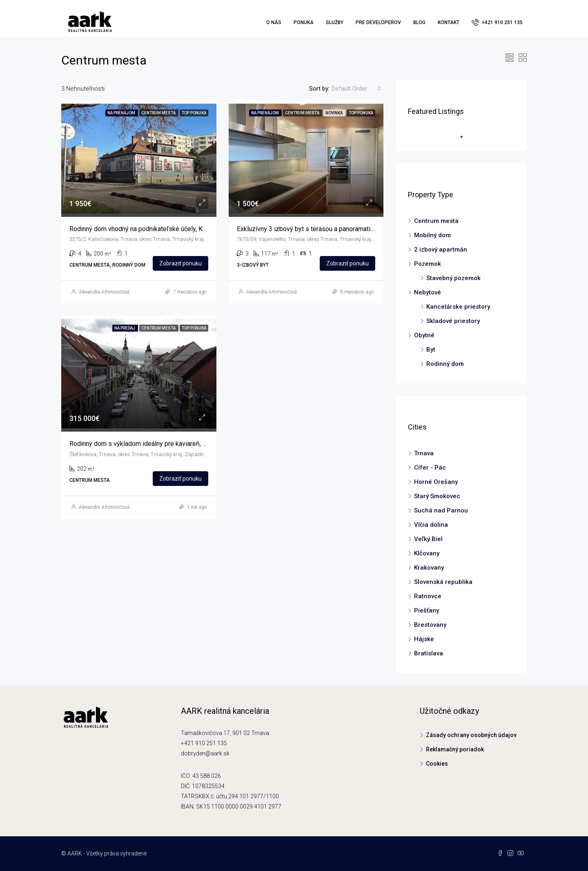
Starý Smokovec (437, 496)
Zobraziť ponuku (180, 263)
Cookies (437, 764)
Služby (335, 22)
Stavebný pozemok (453, 278)
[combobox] (356, 89)
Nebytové (428, 292)
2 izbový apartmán (441, 249)
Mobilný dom (432, 235)
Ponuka (304, 22)
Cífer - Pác (430, 468)
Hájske (424, 639)
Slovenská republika (443, 582)
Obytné (424, 335)
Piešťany (427, 610)
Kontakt (449, 22)
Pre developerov (378, 22)
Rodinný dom (445, 364)
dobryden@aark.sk (205, 753)
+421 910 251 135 (497, 22)
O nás (274, 22)
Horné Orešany (436, 482)
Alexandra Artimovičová (104, 292)
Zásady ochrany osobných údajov (471, 735)
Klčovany (427, 553)
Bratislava (429, 653)
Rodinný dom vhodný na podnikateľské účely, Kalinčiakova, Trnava (162, 229)
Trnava (424, 453)
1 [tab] (465, 137)
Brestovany (430, 625)
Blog (419, 22)
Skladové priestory (453, 321)
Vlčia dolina (431, 525)
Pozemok (428, 264)
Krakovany (429, 568)
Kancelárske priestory (458, 307)
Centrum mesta (436, 221)
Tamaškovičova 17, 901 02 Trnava (225, 733)
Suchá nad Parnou (441, 510)
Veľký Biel (428, 539)
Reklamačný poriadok (455, 749)
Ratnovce (428, 596)
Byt (431, 350)
